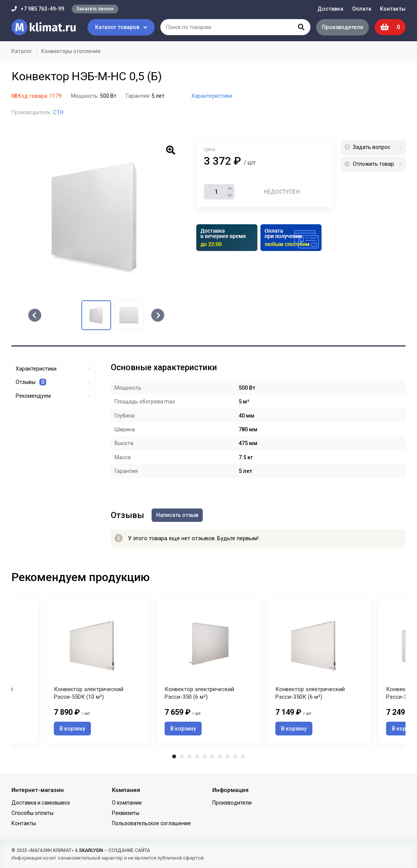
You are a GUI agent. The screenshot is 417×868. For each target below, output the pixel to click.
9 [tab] (235, 756)
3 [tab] (189, 756)
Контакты (393, 9)
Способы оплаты (32, 813)
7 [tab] (220, 756)
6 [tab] (212, 756)
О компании (127, 803)
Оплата (362, 9)
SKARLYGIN (91, 850)
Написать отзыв (177, 515)
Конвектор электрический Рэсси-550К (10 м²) (89, 693)
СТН (58, 112)
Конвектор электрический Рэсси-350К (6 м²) (310, 693)
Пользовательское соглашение (151, 823)
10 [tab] (243, 756)
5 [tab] (205, 756)
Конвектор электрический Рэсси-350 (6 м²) (199, 693)
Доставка (330, 9)
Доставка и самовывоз (41, 803)
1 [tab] (174, 756)
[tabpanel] (208, 670)
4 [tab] (197, 756)
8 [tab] (228, 756)
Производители (343, 27)
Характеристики (212, 96)
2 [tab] (182, 756)
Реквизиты (126, 813)
